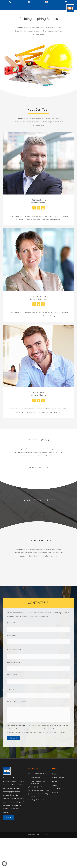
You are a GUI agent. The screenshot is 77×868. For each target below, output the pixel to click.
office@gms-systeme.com (40, 790)
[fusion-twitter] (38, 208)
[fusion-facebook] (34, 208)
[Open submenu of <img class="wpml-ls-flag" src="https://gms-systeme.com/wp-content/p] (49, 2)
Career (55, 781)
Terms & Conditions (59, 789)
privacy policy (26, 725)
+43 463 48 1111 (36, 787)
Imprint (55, 774)
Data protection (58, 778)
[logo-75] (70, 5)
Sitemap (55, 793)
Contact (55, 785)
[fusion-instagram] (43, 208)
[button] (4, 864)
